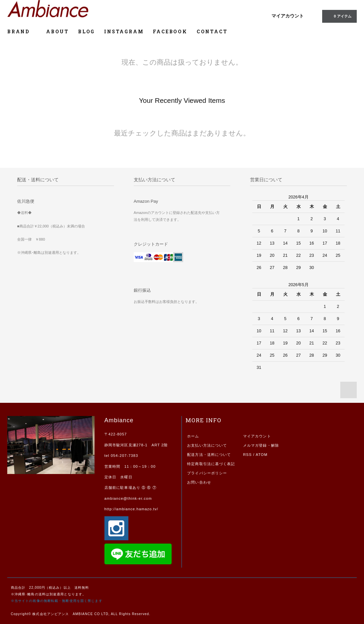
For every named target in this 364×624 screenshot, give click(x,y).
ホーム (193, 436)
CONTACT (212, 31)
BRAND (22, 31)
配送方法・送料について (209, 455)
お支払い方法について (207, 445)
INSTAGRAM (124, 31)
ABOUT (57, 31)
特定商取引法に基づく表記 (211, 464)
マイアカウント (288, 16)
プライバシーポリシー (207, 473)
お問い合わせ (199, 482)
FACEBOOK (170, 31)
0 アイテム (339, 16)
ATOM (262, 455)
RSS (247, 455)
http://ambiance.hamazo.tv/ (131, 509)
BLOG (86, 31)
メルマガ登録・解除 (261, 445)
